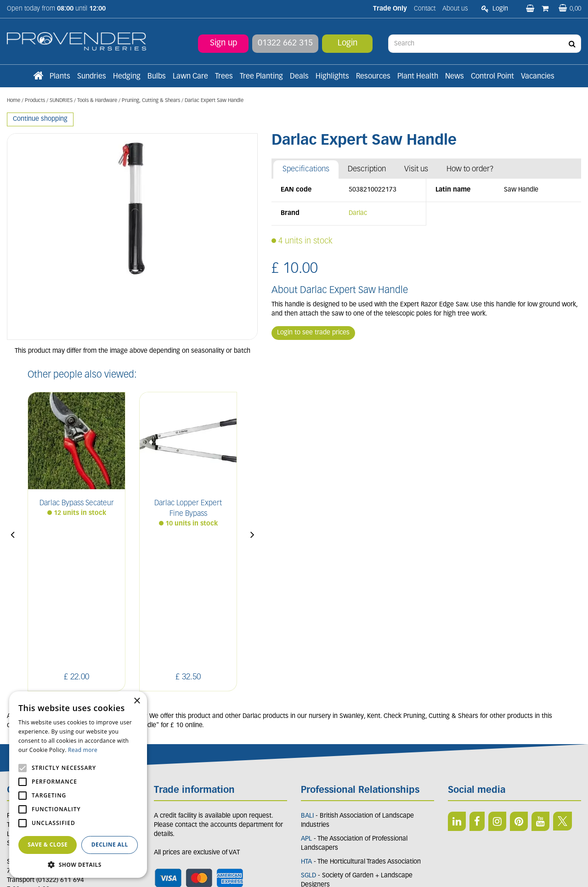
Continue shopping (40, 119)
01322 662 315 (285, 43)
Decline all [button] (110, 845)
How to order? (470, 169)
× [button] (137, 701)
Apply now (178, 788)
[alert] (78, 785)
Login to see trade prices (313, 333)
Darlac (358, 213)
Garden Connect (296, 870)
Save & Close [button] (48, 845)
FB (477, 686)
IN (497, 686)
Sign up (223, 43)
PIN (519, 686)
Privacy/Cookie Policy (348, 870)
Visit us (416, 169)
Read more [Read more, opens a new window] (83, 750)
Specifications (306, 169)
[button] (78, 864)
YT (540, 686)
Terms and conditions (185, 768)
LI (457, 686)
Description (367, 169)
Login (348, 43)
